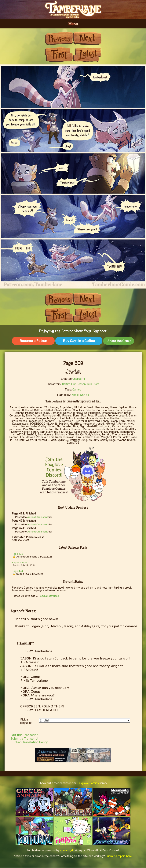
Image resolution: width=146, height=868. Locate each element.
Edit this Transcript (24, 735)
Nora (96, 384)
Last (87, 54)
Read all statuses (49, 596)
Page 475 (17, 554)
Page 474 (17, 571)
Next (87, 38)
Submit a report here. (119, 856)
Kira (90, 384)
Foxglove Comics (88, 783)
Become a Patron (33, 341)
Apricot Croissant (38, 517)
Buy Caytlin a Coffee (79, 341)
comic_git (67, 850)
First (59, 54)
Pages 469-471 (21, 563)
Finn (74, 384)
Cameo (77, 390)
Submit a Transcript (24, 739)
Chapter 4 (79, 379)
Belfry (66, 384)
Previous (59, 38)
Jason (82, 384)
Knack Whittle (80, 395)
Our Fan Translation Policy (29, 742)
